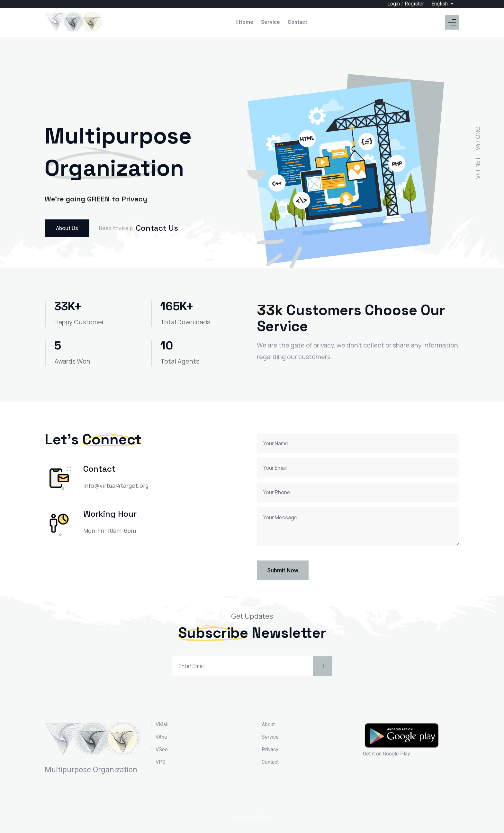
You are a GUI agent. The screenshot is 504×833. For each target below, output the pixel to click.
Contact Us (157, 228)
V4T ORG (478, 138)
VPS (161, 762)
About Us (67, 228)
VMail (162, 724)
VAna (161, 737)
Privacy (270, 750)
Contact (297, 22)
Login (394, 4)
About (268, 724)
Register (414, 4)
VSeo (162, 750)
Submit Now (283, 570)
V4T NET (478, 168)
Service (270, 22)
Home (244, 22)
